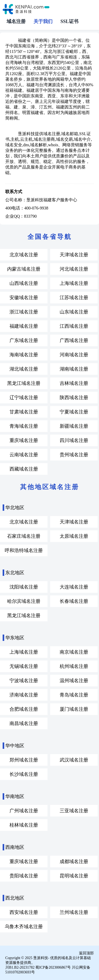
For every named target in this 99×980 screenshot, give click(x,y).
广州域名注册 (24, 811)
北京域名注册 (24, 255)
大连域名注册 (74, 587)
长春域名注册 (74, 601)
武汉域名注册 (74, 760)
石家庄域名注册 (24, 536)
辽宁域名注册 (24, 398)
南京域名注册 (74, 652)
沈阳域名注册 (24, 587)
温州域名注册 (74, 681)
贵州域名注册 (74, 455)
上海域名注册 (74, 283)
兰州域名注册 (74, 912)
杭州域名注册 (74, 666)
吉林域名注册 (74, 383)
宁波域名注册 (24, 681)
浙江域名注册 (24, 312)
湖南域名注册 (74, 369)
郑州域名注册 (24, 760)
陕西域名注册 (74, 398)
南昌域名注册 (24, 723)
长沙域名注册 (24, 774)
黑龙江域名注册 (24, 383)
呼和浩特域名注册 (24, 550)
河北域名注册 (74, 269)
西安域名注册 (24, 912)
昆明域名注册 (74, 876)
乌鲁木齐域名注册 (24, 927)
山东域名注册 (74, 312)
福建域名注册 (24, 326)
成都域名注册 (74, 862)
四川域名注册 (74, 440)
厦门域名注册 (74, 709)
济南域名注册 (24, 695)
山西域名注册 (24, 283)
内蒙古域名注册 (24, 269)
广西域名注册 (74, 340)
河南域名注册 (74, 355)
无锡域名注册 (24, 666)
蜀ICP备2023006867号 (53, 967)
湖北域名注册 (24, 369)
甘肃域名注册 (24, 412)
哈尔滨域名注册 (24, 601)
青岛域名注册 (74, 695)
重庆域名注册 (24, 440)
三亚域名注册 (74, 811)
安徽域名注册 (24, 298)
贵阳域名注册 (24, 876)
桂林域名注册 (24, 825)
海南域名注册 (24, 355)
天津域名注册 (74, 255)
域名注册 (16, 21)
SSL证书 (69, 21)
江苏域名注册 (74, 298)
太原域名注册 (74, 536)
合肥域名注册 (24, 709)
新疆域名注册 (74, 426)
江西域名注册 (74, 326)
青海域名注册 (24, 426)
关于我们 (43, 21)
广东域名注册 (24, 340)
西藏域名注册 (24, 469)
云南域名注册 (24, 455)
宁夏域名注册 (74, 412)
